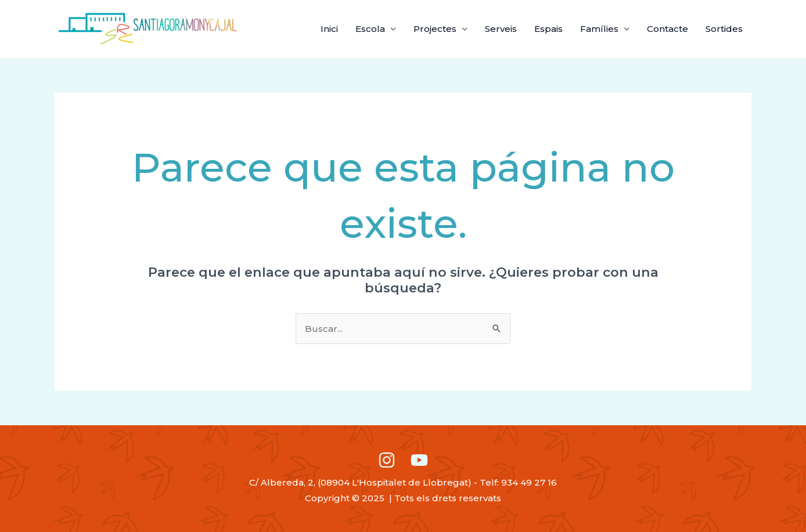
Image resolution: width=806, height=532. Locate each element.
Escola (370, 29)
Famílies (599, 29)
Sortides (724, 29)
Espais (548, 29)
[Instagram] (387, 460)
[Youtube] (419, 460)
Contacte (668, 29)
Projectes (435, 29)
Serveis (501, 29)
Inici (329, 29)
